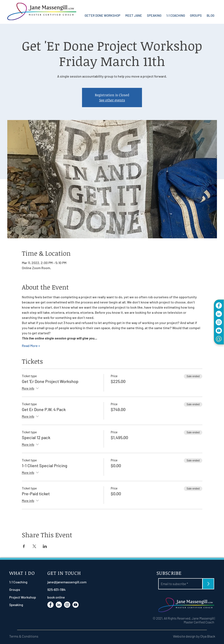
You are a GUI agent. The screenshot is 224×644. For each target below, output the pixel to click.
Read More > (31, 346)
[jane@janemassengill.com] (67, 582)
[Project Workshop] (23, 597)
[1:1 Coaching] (21, 582)
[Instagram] (219, 322)
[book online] (67, 597)
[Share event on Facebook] (24, 546)
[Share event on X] (34, 546)
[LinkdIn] (219, 314)
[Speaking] (21, 605)
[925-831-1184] (67, 589)
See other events (112, 100)
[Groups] (21, 589)
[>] (208, 584)
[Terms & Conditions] (26, 636)
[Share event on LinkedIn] (45, 546)
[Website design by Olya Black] (187, 636)
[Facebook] (219, 305)
